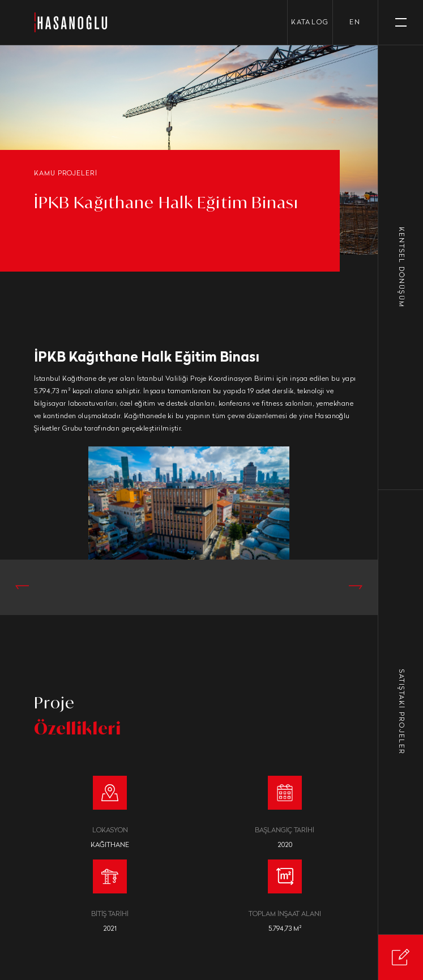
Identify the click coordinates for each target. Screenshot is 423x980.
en (355, 23)
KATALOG (310, 23)
